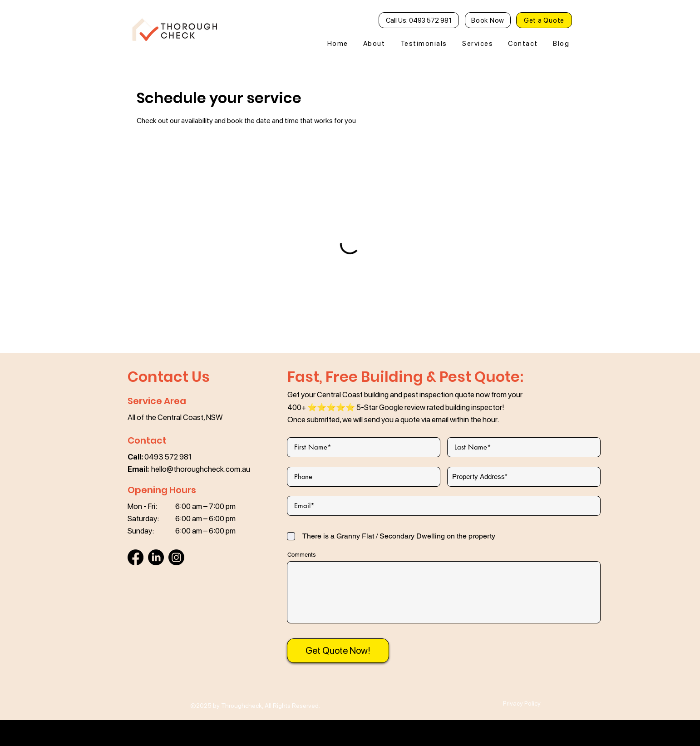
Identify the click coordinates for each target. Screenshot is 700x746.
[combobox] (524, 477)
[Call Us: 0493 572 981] (419, 20)
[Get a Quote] (544, 20)
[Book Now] (488, 20)
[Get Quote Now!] (338, 651)
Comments (302, 555)
